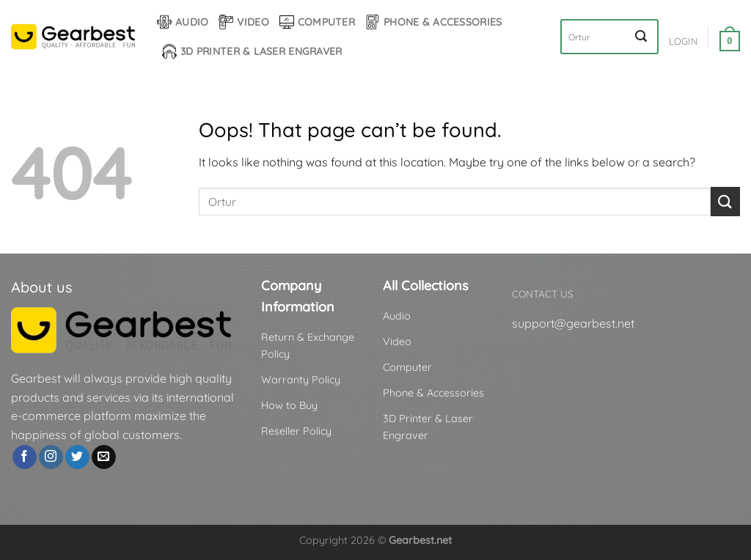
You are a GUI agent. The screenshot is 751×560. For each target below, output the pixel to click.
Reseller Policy (296, 431)
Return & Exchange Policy (308, 346)
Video (243, 22)
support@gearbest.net (573, 323)
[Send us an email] (104, 457)
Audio (183, 22)
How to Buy (289, 405)
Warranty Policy (301, 380)
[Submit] (641, 37)
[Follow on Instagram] (51, 457)
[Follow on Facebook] (25, 457)
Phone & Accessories (433, 22)
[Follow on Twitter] (77, 457)
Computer (317, 22)
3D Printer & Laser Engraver (252, 51)
